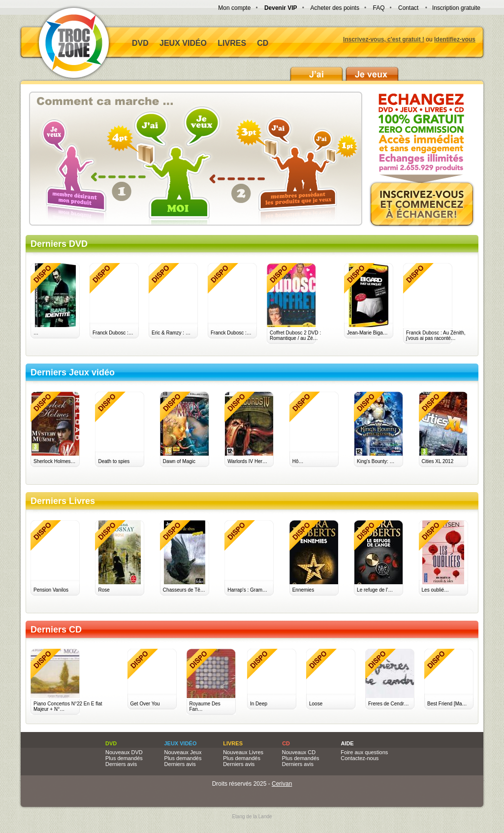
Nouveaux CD (299, 752)
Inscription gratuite (456, 8)
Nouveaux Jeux (183, 752)
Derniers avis (121, 764)
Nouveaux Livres (243, 752)
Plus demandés (124, 758)
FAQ (378, 8)
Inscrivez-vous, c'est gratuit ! (384, 39)
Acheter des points (335, 8)
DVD (140, 43)
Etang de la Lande (252, 816)
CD (263, 43)
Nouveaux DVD (124, 752)
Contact (408, 8)
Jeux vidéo (183, 43)
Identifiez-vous (455, 39)
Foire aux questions (364, 752)
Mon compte (234, 8)
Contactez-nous (360, 758)
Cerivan (282, 784)
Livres (232, 43)
